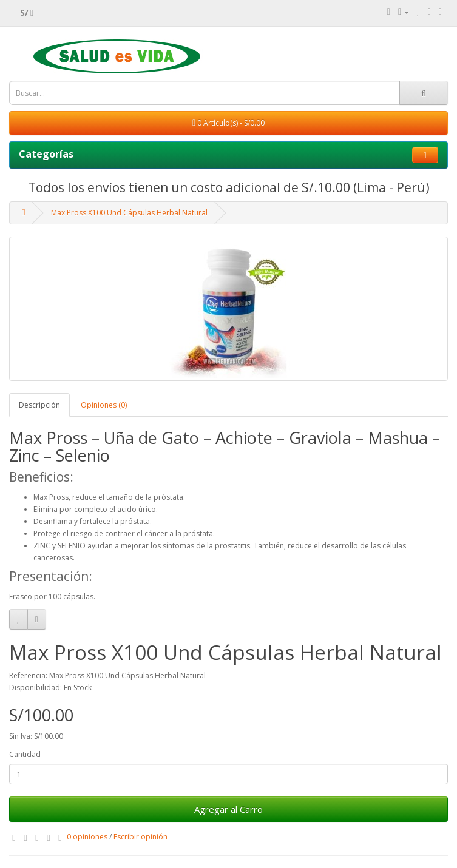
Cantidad (25, 754)
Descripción (39, 405)
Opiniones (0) (104, 405)
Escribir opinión (140, 837)
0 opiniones (87, 837)
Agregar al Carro (228, 809)
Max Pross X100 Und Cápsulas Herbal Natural (129, 213)
